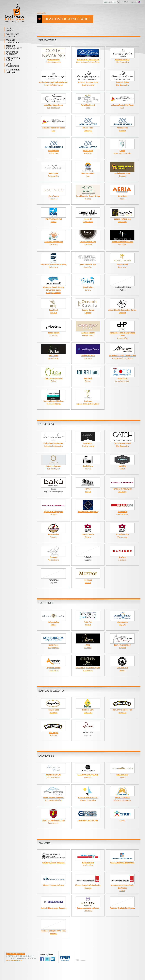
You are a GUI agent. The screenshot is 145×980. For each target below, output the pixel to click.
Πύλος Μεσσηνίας (53, 60)
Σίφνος (122, 775)
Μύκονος (53, 196)
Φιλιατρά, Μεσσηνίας (122, 798)
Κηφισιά (122, 645)
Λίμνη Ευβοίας (88, 333)
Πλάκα (88, 580)
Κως (88, 105)
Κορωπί (122, 622)
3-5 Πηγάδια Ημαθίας (53, 798)
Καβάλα (53, 310)
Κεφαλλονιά (88, 219)
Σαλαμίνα (122, 557)
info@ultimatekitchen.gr (15, 960)
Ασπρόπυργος (53, 645)
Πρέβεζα (88, 151)
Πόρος (88, 379)
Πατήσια (53, 512)
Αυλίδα (88, 622)
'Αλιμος (122, 668)
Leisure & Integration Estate (88, 401)
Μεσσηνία (88, 775)
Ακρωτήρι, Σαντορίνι (122, 151)
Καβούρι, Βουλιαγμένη (53, 444)
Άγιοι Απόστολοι (122, 379)
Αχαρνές (88, 645)
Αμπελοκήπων (122, 512)
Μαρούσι (122, 710)
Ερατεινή (88, 356)
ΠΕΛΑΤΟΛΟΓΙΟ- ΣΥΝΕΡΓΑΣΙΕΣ (12, 53)
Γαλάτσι (88, 535)
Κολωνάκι (88, 710)
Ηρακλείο (53, 710)
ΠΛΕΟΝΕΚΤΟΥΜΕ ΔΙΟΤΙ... (13, 59)
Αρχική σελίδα (42, 13)
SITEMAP (125, 2)
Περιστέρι (88, 908)
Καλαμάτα (54, 265)
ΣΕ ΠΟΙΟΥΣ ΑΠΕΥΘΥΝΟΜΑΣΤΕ (14, 47)
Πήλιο (53, 379)
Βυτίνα (88, 288)
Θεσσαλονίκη (53, 356)
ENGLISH (136, 2)
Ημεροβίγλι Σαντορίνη (53, 83)
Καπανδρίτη (88, 668)
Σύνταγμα (88, 128)
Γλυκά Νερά (53, 668)
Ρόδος (53, 622)
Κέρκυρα (122, 174)
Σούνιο (122, 887)
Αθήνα (88, 466)
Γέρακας (53, 535)
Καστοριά (122, 265)
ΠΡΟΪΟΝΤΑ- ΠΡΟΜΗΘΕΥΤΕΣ (13, 41)
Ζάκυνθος (122, 219)
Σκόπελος (53, 333)
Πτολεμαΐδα (122, 334)
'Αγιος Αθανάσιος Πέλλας (122, 356)
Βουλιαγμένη (53, 174)
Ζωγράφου (122, 535)
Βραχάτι (122, 310)
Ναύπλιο (122, 128)
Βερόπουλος (88, 863)
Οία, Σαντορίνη (122, 60)
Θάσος (88, 196)
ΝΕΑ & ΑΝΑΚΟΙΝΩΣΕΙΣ (12, 65)
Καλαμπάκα (53, 151)
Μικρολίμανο (53, 557)
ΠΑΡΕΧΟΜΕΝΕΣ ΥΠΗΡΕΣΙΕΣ (12, 35)
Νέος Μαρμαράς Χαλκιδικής (88, 60)
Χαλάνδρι (122, 489)
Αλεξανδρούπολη (53, 289)
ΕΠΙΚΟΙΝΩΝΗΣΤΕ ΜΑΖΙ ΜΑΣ (13, 71)
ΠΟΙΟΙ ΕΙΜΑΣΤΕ (10, 29)
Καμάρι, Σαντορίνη (88, 798)
